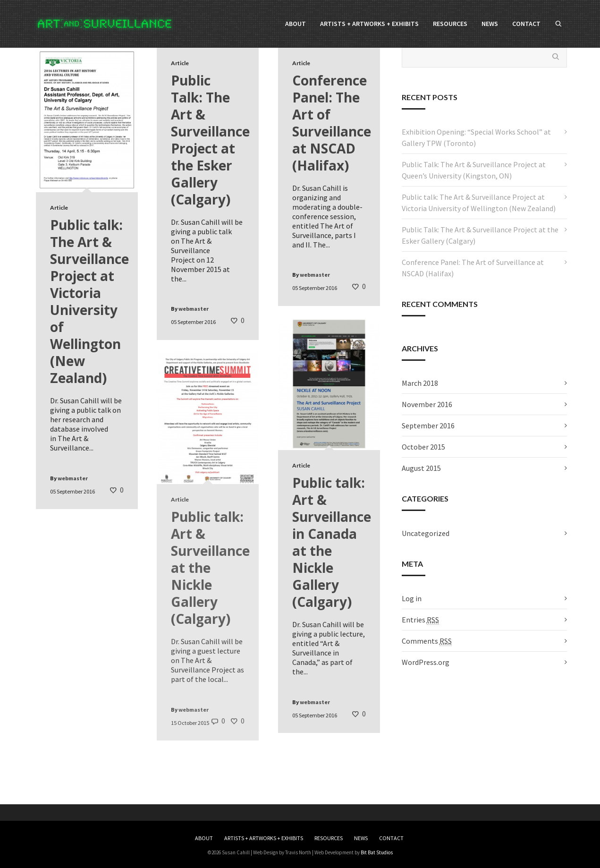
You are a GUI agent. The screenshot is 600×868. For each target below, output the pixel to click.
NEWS (361, 838)
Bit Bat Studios (377, 852)
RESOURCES (329, 838)
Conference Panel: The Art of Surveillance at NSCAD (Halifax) (473, 268)
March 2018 (420, 383)
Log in (412, 598)
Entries (420, 620)
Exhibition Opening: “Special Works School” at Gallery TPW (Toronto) (476, 137)
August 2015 (421, 468)
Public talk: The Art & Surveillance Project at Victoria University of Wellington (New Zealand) (479, 203)
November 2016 (427, 404)
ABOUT (204, 838)
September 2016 (428, 425)
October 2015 (423, 447)
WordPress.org (426, 662)
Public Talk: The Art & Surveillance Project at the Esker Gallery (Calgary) (480, 235)
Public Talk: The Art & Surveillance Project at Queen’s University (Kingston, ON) (474, 170)
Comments (427, 641)
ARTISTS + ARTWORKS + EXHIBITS (264, 838)
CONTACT (391, 838)
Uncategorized (426, 533)
